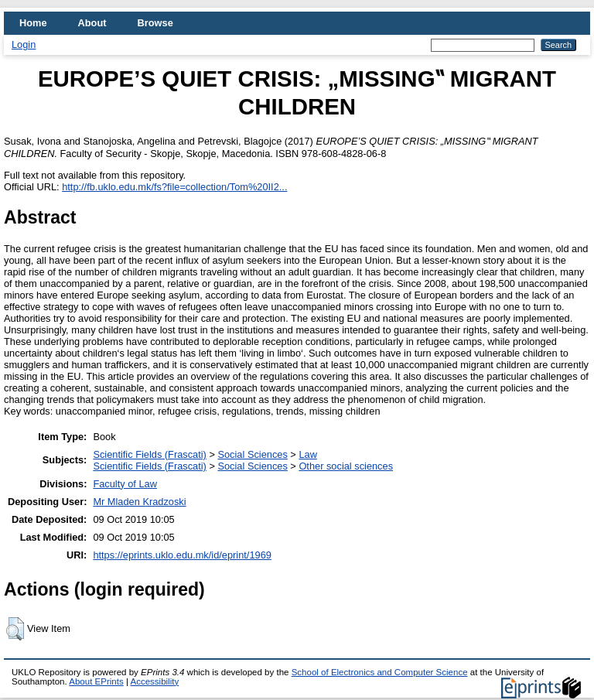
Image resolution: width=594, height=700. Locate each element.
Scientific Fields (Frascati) (149, 454)
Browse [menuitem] (155, 23)
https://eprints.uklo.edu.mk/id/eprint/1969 (182, 555)
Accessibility (154, 681)
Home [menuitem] (33, 23)
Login (24, 44)
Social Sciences (252, 454)
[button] (15, 629)
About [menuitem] (92, 23)
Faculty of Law (125, 484)
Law (307, 454)
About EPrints (96, 681)
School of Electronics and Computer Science (380, 672)
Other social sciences (346, 466)
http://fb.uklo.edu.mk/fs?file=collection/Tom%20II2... (174, 187)
